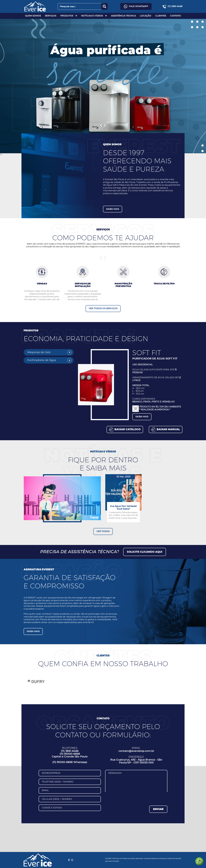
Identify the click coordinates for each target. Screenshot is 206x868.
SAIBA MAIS (113, 209)
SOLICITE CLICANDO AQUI (145, 552)
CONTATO (176, 16)
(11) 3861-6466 (70, 751)
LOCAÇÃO (146, 16)
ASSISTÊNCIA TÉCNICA (123, 16)
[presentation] (127, 798)
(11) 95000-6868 (70, 754)
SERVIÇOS (51, 16)
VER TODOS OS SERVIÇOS (103, 309)
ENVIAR (158, 809)
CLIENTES (161, 16)
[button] (125, 429)
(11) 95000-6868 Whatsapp (70, 762)
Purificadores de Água (42, 360)
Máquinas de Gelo (39, 352)
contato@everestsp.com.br (136, 751)
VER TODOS (103, 531)
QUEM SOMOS (33, 16)
